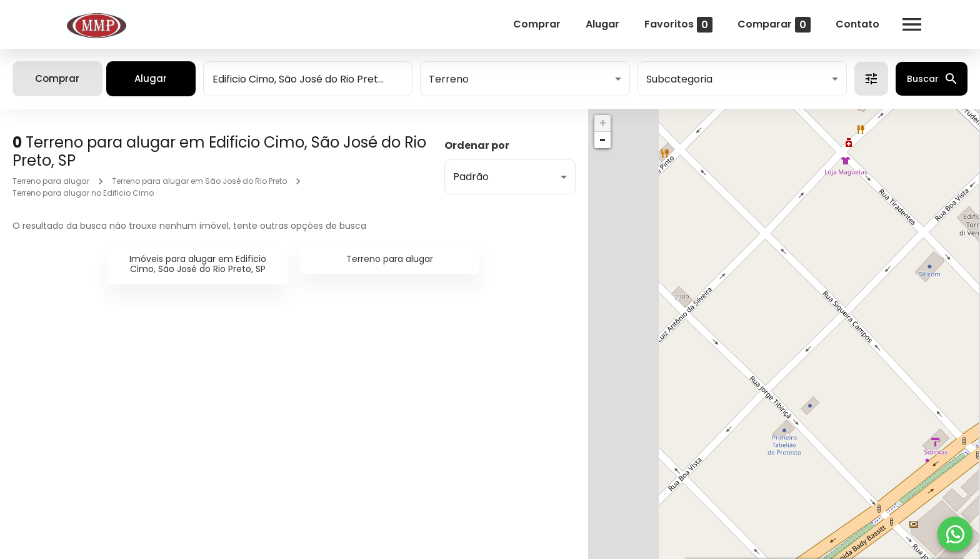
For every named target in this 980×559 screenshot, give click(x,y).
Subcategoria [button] (679, 79)
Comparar (772, 25)
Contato (856, 24)
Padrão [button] (471, 177)
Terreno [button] (449, 79)
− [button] (602, 140)
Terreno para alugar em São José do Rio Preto (199, 181)
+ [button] (603, 123)
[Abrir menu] (910, 24)
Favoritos (677, 25)
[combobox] (308, 79)
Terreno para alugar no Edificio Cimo (83, 193)
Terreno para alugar (51, 181)
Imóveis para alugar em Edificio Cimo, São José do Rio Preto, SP (198, 264)
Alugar (601, 24)
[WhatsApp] (955, 534)
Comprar (535, 24)
